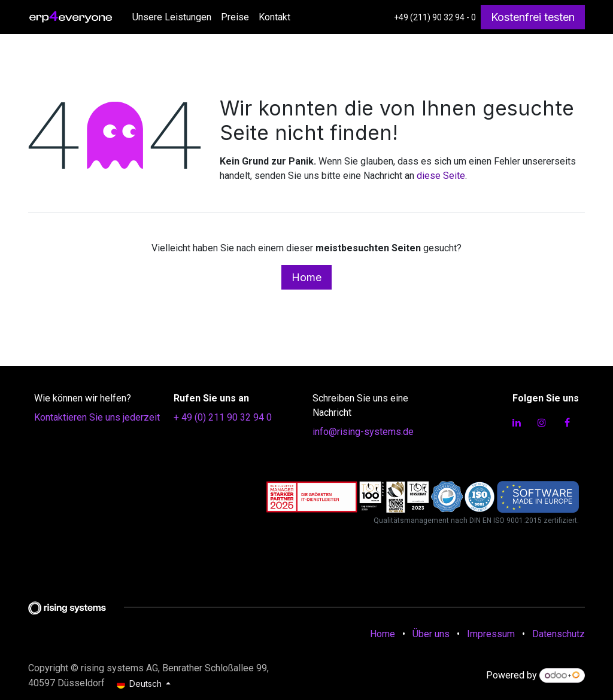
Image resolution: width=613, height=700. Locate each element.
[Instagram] (542, 422)
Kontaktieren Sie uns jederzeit (97, 417)
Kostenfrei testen (533, 17)
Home (306, 277)
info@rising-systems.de (363, 432)
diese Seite (441, 176)
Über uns (431, 634)
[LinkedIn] (517, 422)
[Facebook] (568, 422)
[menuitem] (172, 17)
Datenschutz (559, 634)
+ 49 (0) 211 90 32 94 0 (223, 417)
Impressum (491, 634)
